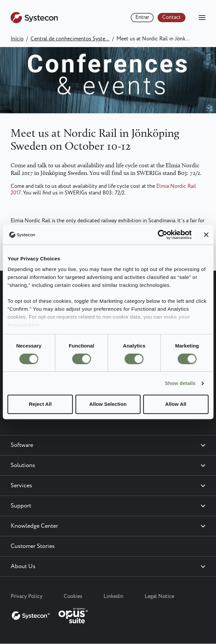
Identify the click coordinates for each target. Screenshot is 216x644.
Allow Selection (108, 404)
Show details (180, 383)
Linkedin (113, 596)
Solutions (23, 465)
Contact (172, 17)
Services (21, 486)
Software (22, 445)
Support (21, 506)
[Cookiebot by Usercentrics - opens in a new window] (162, 235)
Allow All (176, 404)
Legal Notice (159, 596)
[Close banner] (206, 235)
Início (17, 39)
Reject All (40, 404)
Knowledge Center (34, 526)
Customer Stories (33, 546)
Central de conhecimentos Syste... (70, 39)
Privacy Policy (27, 596)
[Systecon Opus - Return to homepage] (50, 614)
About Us (23, 566)
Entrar (142, 17)
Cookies (73, 596)
